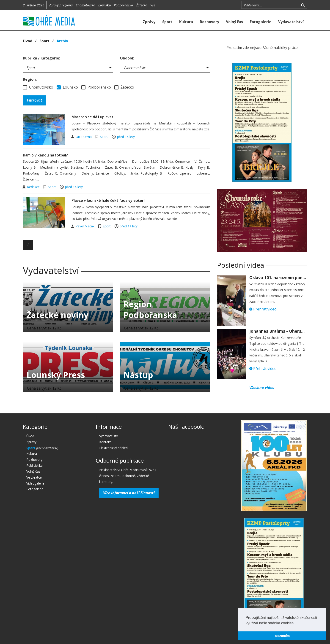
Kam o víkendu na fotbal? (45, 155)
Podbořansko (123, 5)
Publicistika (34, 465)
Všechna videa (262, 388)
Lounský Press (56, 375)
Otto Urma (84, 137)
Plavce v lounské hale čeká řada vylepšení (108, 200)
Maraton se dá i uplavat (92, 117)
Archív (62, 41)
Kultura (186, 22)
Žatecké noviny (58, 315)
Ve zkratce (34, 477)
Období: (127, 58)
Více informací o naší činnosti (129, 493)
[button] (295, 623)
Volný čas (234, 22)
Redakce (34, 187)
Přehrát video (263, 309)
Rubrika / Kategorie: (41, 58)
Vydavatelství (291, 22)
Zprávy (149, 22)
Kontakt (105, 442)
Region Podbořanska (150, 310)
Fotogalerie (261, 22)
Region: (30, 79)
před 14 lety (126, 137)
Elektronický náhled (113, 448)
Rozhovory (209, 22)
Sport (167, 22)
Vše (153, 5)
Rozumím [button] (282, 636)
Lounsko (104, 5)
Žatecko (142, 5)
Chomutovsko (85, 5)
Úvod (28, 41)
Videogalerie (35, 483)
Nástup (138, 375)
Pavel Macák (85, 226)
